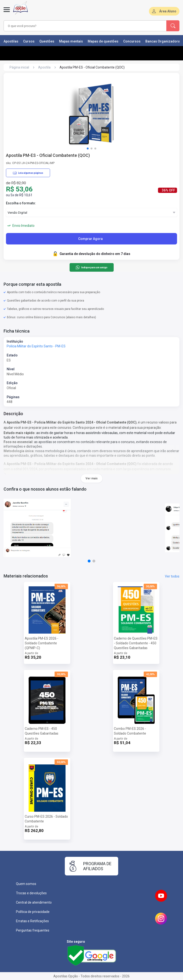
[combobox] (78, 26)
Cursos (29, 41)
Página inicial (19, 67)
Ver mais (92, 478)
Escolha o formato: (21, 203)
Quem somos (26, 884)
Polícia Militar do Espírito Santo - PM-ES (36, 346)
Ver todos (172, 576)
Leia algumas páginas (28, 173)
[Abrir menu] (7, 12)
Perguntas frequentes (33, 930)
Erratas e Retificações (32, 921)
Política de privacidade (33, 912)
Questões (47, 41)
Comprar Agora (90, 239)
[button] (88, 148)
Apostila (44, 67)
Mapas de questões (103, 41)
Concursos (132, 41)
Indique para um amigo (91, 267)
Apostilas (11, 41)
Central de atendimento (34, 902)
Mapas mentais (71, 41)
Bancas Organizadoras (164, 41)
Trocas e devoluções (31, 893)
